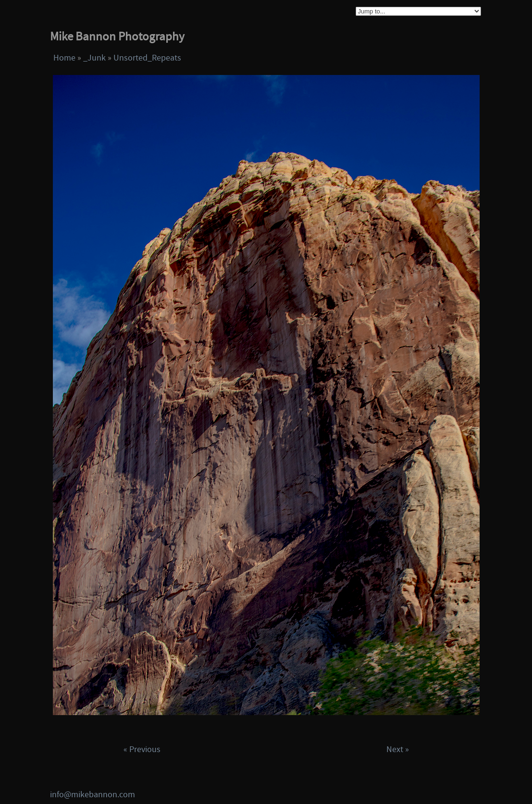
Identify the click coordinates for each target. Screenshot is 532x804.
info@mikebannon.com (93, 795)
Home (64, 58)
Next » (398, 749)
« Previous (142, 749)
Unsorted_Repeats (147, 58)
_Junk (94, 58)
